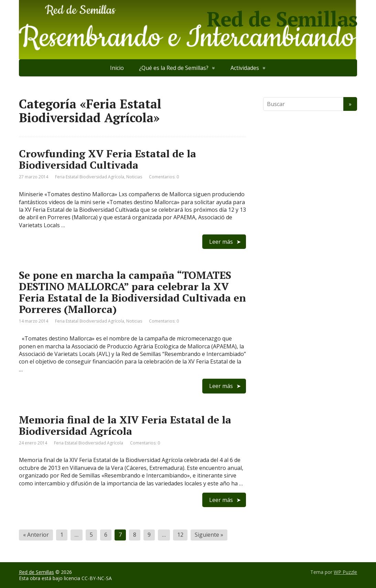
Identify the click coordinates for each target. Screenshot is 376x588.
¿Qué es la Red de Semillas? (174, 68)
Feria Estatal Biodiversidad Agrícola (90, 177)
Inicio (117, 68)
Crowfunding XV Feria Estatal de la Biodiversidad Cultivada (108, 159)
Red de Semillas (282, 19)
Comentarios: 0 (164, 177)
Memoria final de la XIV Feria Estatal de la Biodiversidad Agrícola (125, 425)
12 (180, 535)
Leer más (221, 242)
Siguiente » (209, 535)
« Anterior (36, 535)
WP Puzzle (345, 572)
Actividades (245, 68)
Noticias (134, 177)
